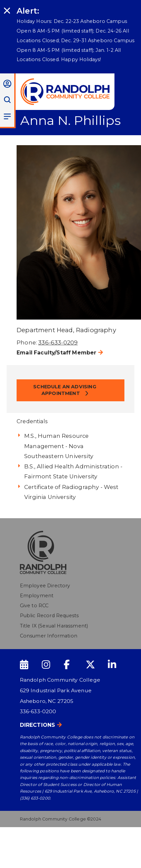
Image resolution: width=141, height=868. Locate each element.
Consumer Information (49, 636)
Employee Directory (45, 586)
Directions (38, 725)
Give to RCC (34, 606)
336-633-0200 (38, 711)
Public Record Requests (49, 616)
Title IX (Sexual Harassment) (54, 626)
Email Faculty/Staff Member (56, 353)
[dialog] (121, 848)
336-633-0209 (58, 342)
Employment (37, 596)
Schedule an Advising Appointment (65, 390)
